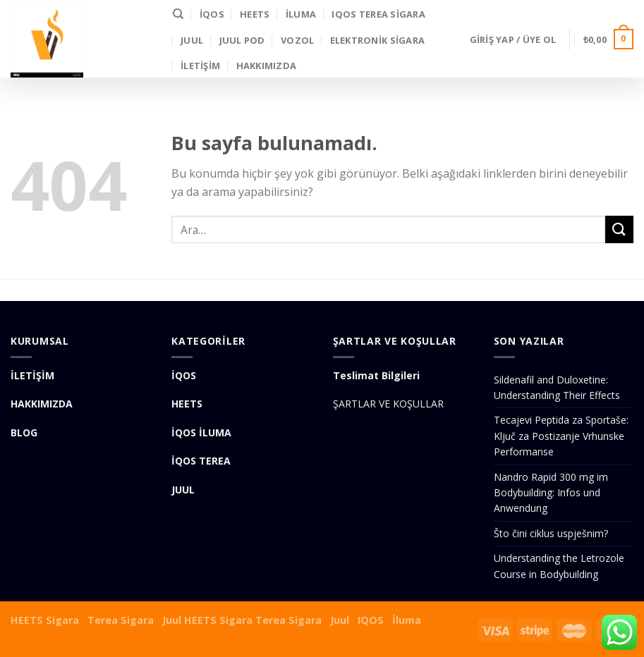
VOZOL (297, 40)
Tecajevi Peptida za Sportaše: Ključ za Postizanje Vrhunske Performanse (561, 436)
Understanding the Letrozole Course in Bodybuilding (559, 566)
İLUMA (301, 14)
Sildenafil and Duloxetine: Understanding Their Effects (557, 387)
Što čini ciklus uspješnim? (551, 533)
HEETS (255, 14)
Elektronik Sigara (377, 40)
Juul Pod (242, 40)
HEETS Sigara (45, 620)
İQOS (212, 14)
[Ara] (178, 14)
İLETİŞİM (200, 66)
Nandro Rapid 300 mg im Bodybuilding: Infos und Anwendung (551, 493)
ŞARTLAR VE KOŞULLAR (388, 404)
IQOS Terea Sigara (378, 14)
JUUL (192, 40)
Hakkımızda (267, 66)
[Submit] (619, 229)
